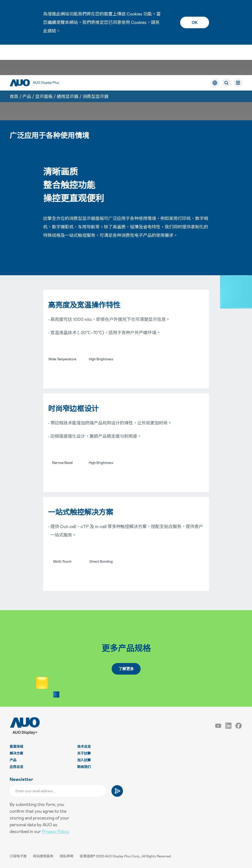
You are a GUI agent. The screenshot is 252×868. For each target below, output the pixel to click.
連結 (52, 31)
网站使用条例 (44, 856)
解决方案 (16, 753)
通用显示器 (68, 66)
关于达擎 (84, 753)
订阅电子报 (18, 856)
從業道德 (87, 856)
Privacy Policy (55, 831)
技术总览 (84, 746)
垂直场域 (16, 746)
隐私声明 (67, 856)
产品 (27, 66)
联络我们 (84, 767)
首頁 (14, 66)
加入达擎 (84, 760)
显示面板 (44, 66)
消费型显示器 (95, 66)
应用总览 (16, 767)
